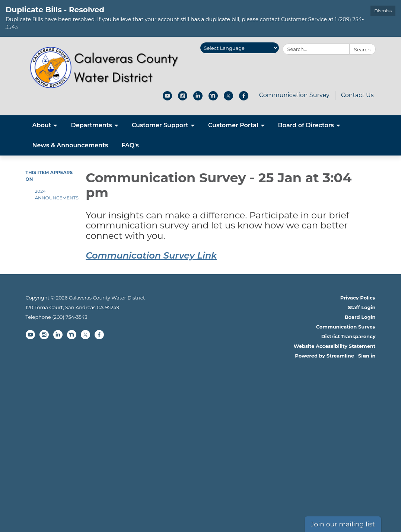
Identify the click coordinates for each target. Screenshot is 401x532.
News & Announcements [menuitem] (70, 145)
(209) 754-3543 (70, 317)
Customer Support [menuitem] (160, 125)
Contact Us (357, 95)
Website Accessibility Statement (334, 346)
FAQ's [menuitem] (130, 145)
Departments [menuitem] (91, 125)
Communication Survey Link (151, 255)
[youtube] (167, 98)
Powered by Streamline (324, 356)
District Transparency (349, 336)
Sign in (367, 356)
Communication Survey (294, 95)
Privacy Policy (358, 298)
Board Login (360, 317)
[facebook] (244, 98)
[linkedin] (198, 98)
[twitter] (228, 98)
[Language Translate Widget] (240, 48)
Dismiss (383, 11)
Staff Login (362, 307)
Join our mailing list (343, 524)
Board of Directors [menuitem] (306, 125)
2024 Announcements (55, 194)
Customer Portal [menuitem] (233, 125)
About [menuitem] (42, 125)
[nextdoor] (213, 98)
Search (362, 49)
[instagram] (183, 98)
